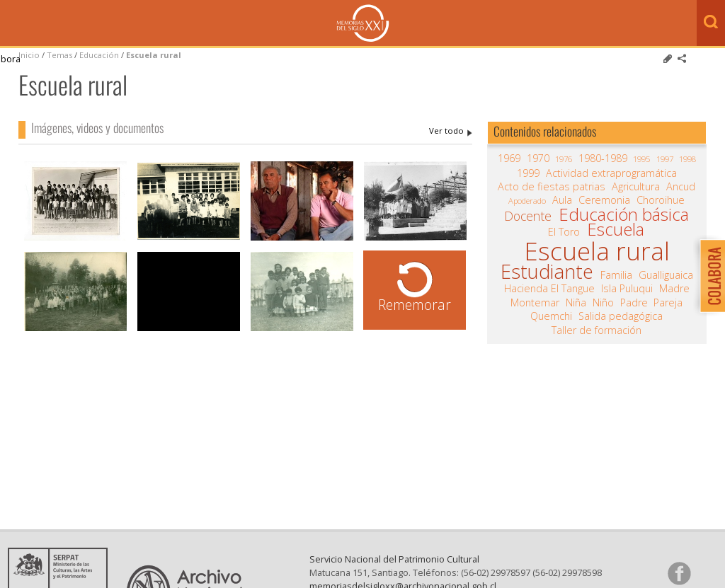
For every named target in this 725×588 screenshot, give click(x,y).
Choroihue (661, 200)
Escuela (616, 229)
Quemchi (551, 316)
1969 (509, 158)
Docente (528, 216)
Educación (100, 55)
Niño (603, 303)
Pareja (668, 303)
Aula (562, 200)
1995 (641, 159)
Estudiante (547, 272)
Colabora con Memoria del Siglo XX (709, 276)
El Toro (564, 232)
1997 (665, 159)
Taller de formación (596, 330)
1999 (528, 173)
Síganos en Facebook (679, 573)
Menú (14, 24)
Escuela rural (154, 55)
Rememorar (415, 305)
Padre (634, 303)
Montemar (535, 303)
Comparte (682, 59)
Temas (59, 55)
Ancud (681, 187)
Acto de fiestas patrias (552, 187)
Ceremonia (604, 200)
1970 (538, 158)
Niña (576, 303)
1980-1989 (603, 158)
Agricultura (636, 187)
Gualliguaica (666, 275)
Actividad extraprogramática (611, 173)
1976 (564, 159)
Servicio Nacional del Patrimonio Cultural (394, 559)
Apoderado (527, 201)
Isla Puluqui (627, 289)
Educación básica (624, 214)
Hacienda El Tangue (549, 289)
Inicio (29, 55)
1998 (687, 159)
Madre (674, 289)
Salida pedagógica (621, 316)
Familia (616, 275)
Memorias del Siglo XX (363, 23)
